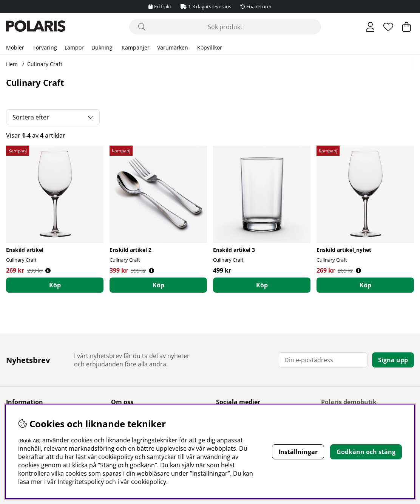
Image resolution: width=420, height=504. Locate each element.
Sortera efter (31, 117)
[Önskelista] (388, 27)
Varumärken (173, 47)
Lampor (74, 47)
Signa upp (393, 360)
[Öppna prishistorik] (48, 271)
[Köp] (55, 285)
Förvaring (45, 47)
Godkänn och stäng (366, 452)
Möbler (15, 47)
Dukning (102, 47)
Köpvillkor (210, 47)
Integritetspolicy (81, 482)
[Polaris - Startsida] (36, 27)
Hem (12, 64)
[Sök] (225, 27)
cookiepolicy (149, 482)
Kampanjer (136, 47)
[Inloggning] (370, 27)
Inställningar (298, 452)
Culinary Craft (45, 64)
